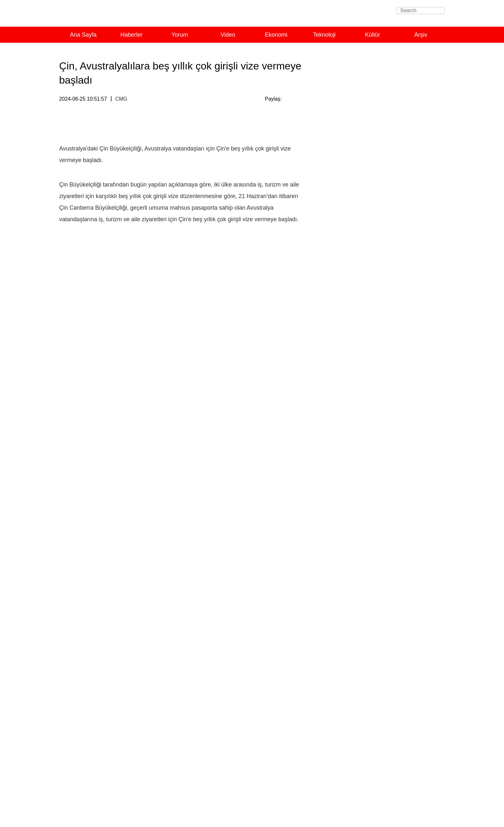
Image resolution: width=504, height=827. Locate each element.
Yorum (180, 35)
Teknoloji (324, 35)
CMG (121, 99)
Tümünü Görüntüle (418, 74)
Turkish (134, 15)
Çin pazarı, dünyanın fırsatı (357, 532)
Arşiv (421, 35)
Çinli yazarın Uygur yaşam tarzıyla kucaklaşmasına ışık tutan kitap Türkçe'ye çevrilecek (374, 722)
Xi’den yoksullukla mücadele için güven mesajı (379, 628)
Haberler (131, 35)
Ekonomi (276, 35)
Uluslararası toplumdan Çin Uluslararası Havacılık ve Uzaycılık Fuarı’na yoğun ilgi (383, 331)
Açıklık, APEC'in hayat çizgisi (359, 523)
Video (228, 35)
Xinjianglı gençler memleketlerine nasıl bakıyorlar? (383, 778)
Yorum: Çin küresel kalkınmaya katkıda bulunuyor (382, 375)
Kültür (372, 35)
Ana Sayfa (83, 35)
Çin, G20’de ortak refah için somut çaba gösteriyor (383, 366)
